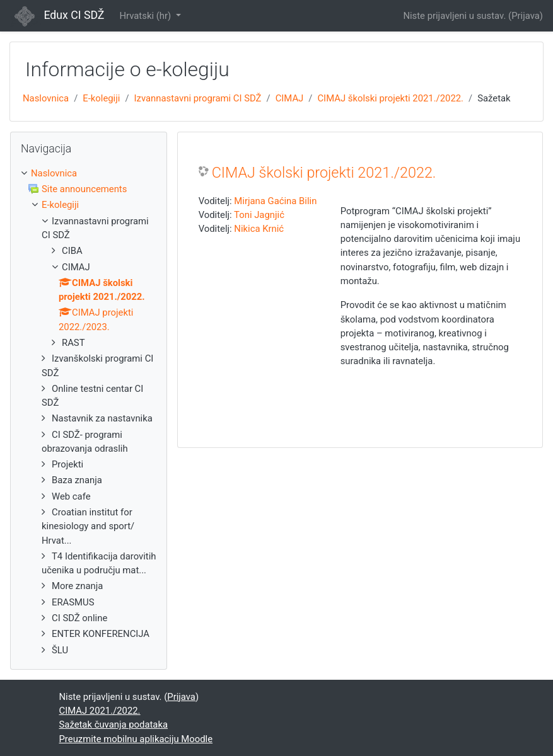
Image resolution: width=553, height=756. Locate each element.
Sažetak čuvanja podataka (114, 724)
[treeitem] (89, 173)
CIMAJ (290, 98)
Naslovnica (46, 98)
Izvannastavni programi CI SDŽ (198, 98)
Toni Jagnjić (259, 215)
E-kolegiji (101, 98)
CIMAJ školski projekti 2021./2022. (390, 98)
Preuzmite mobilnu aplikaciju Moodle (136, 739)
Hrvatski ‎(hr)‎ (146, 16)
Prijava (526, 16)
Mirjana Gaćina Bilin (275, 201)
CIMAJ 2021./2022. (100, 711)
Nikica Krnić (259, 229)
